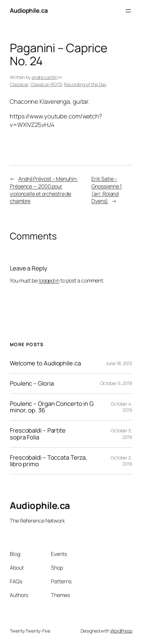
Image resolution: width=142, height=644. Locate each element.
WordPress (121, 631)
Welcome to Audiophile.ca (45, 363)
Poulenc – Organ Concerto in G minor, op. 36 (52, 407)
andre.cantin (45, 77)
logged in (49, 281)
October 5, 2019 (116, 383)
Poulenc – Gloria (32, 383)
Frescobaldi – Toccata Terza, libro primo (48, 461)
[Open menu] (128, 11)
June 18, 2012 (119, 363)
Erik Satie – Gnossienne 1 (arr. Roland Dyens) (107, 190)
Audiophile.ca (29, 10)
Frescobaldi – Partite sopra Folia (38, 434)
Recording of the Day (85, 84)
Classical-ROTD (46, 84)
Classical (19, 84)
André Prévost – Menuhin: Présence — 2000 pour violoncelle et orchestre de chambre (44, 190)
